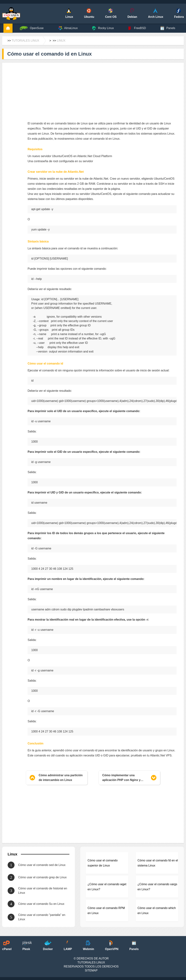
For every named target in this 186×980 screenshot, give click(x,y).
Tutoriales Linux (25, 41)
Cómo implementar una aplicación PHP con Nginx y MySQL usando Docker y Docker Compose (125, 778)
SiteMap (91, 970)
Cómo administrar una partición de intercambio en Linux (61, 778)
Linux (61, 41)
